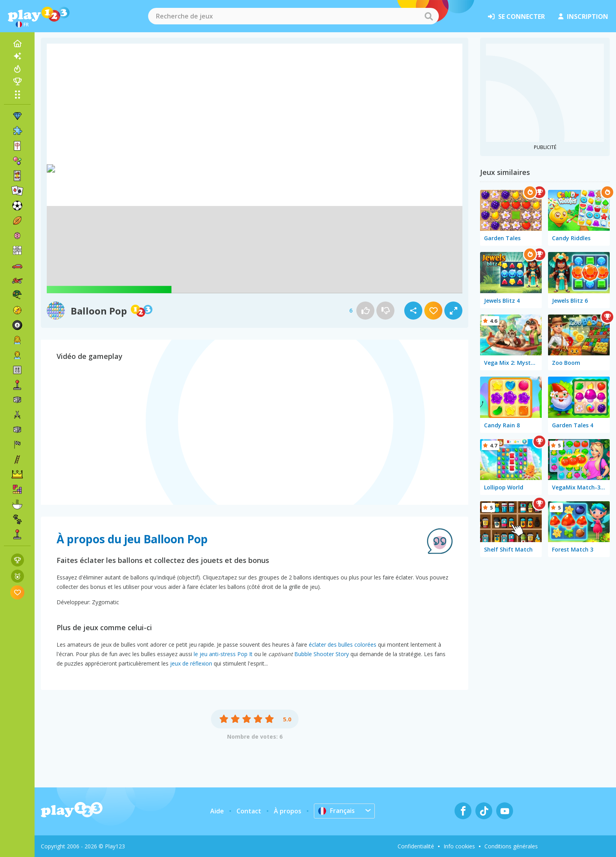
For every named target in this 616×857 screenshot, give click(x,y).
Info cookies (459, 846)
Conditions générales (511, 846)
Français (336, 811)
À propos (288, 811)
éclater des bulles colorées (343, 645)
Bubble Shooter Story (322, 654)
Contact (249, 811)
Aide (217, 811)
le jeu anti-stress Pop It (223, 654)
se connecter (516, 17)
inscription (583, 17)
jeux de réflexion (191, 663)
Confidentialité (416, 846)
